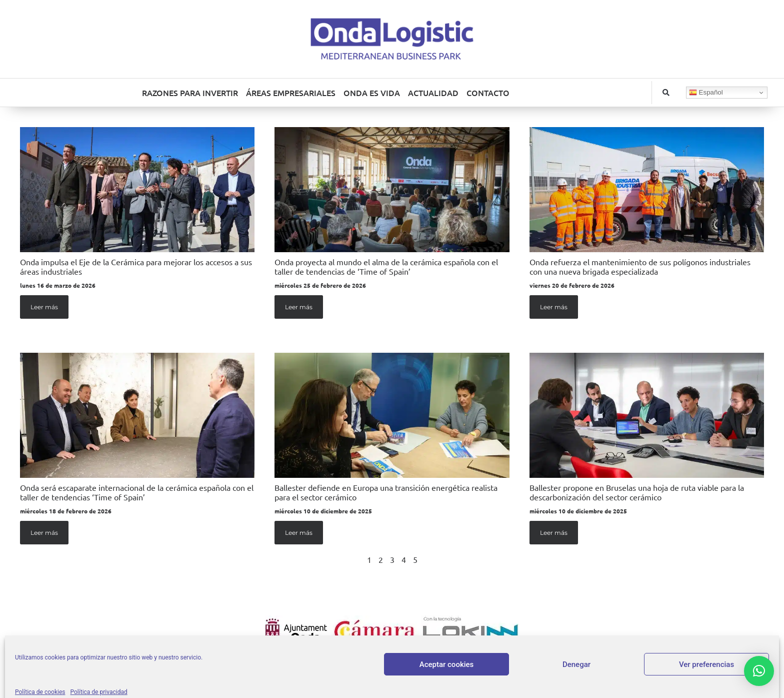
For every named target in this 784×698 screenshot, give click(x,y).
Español (706, 93)
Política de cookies (489, 662)
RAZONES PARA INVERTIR (190, 93)
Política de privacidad (418, 662)
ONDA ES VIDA (372, 93)
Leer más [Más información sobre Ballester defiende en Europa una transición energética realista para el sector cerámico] (299, 533)
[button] (666, 93)
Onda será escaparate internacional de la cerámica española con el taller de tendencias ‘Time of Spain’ (137, 492)
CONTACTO (488, 93)
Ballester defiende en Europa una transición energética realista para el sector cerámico (386, 492)
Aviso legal (360, 662)
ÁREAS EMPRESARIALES (291, 93)
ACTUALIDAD (433, 93)
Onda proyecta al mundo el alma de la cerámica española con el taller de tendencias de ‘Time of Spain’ (386, 266)
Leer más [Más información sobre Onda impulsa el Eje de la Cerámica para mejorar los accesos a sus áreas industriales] (44, 307)
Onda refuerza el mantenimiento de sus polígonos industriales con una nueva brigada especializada (640, 266)
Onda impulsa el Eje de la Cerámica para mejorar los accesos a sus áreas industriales (136, 266)
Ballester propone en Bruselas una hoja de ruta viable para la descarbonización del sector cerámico (637, 492)
